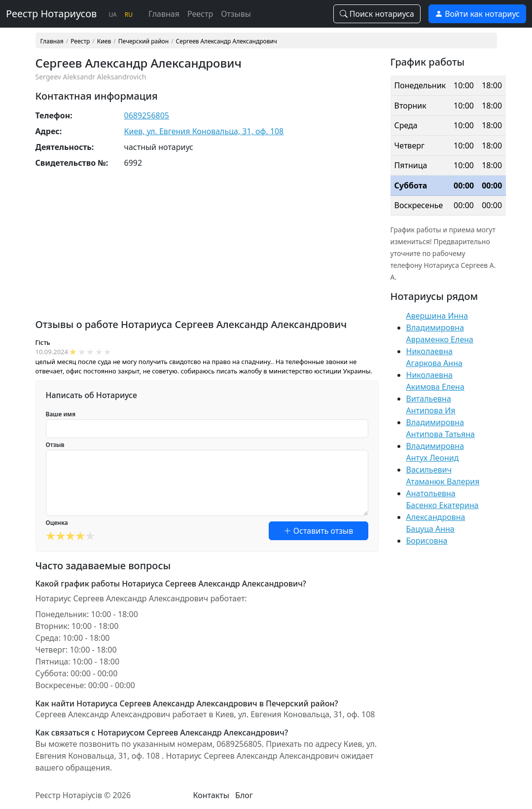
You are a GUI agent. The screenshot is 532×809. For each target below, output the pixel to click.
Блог (244, 795)
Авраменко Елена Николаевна (440, 345)
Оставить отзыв (319, 531)
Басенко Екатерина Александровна (443, 511)
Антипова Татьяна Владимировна (441, 440)
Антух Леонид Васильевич (433, 464)
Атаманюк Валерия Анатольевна (443, 487)
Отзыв (55, 445)
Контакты (211, 795)
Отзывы (236, 14)
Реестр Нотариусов (51, 14)
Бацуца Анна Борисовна (430, 535)
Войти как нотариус (477, 14)
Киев (104, 41)
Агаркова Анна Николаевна (434, 369)
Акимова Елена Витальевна (435, 393)
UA (112, 15)
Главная (164, 14)
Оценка (57, 523)
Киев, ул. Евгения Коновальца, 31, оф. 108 (204, 131)
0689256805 (147, 115)
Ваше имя (61, 414)
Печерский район (144, 41)
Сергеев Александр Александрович (227, 41)
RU (129, 15)
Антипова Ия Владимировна (435, 416)
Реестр (200, 14)
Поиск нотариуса (377, 14)
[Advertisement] (207, 250)
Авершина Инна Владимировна (437, 322)
